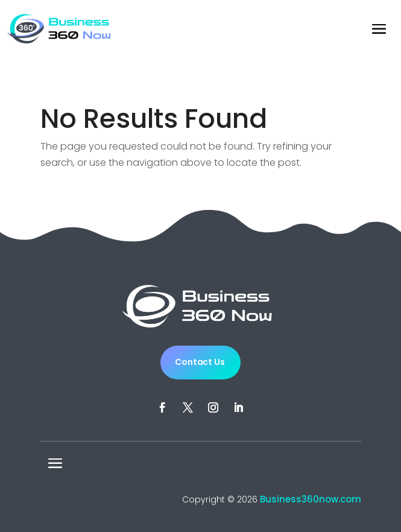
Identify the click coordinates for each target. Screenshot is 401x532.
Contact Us (200, 362)
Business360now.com (311, 499)
